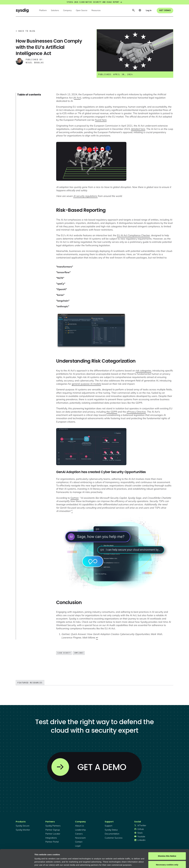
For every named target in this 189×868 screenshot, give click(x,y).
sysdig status (111, 830)
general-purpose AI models (86, 384)
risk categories (143, 371)
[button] (43, 11)
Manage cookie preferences (47, 863)
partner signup (53, 830)
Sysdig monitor (23, 830)
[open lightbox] (91, 161)
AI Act (77, 98)
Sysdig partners (53, 826)
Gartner (75, 498)
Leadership (80, 830)
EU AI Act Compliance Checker (133, 235)
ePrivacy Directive (136, 412)
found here (101, 120)
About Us (80, 826)
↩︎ (97, 638)
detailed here (138, 129)
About (89, 856)
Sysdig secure (23, 826)
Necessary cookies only (167, 849)
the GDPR (112, 412)
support (108, 826)
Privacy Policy (70, 856)
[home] (22, 10)
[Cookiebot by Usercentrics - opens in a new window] (17, 863)
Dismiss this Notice (167, 840)
